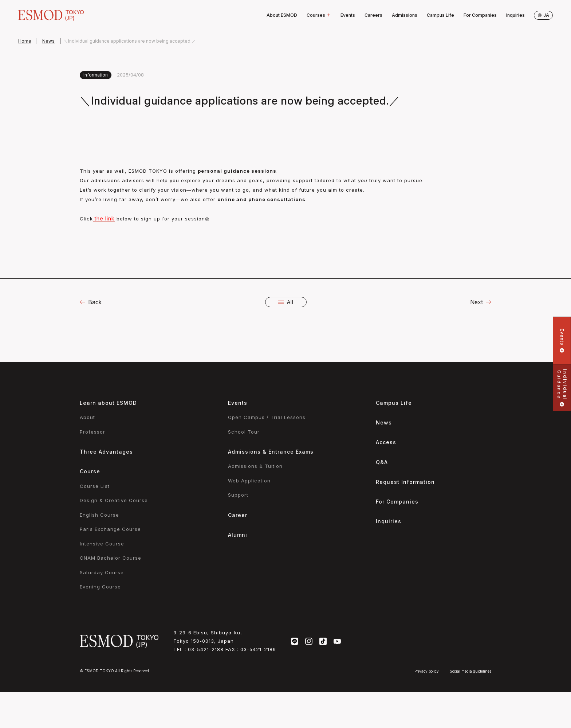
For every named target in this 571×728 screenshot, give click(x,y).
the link (104, 218)
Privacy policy (427, 671)
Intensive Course (102, 544)
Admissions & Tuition (255, 466)
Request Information (405, 482)
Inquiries (515, 15)
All (286, 302)
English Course (99, 515)
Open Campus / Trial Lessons (267, 417)
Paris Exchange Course (110, 529)
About (87, 417)
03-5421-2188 (206, 649)
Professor (92, 432)
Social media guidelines (470, 671)
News (48, 41)
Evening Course (100, 587)
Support (238, 495)
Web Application (249, 481)
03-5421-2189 (258, 649)
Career (238, 515)
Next (477, 302)
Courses (319, 15)
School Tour (244, 432)
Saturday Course (102, 572)
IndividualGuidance (562, 388)
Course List (95, 486)
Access (386, 442)
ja (544, 15)
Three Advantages (106, 452)
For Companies (480, 15)
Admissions (405, 15)
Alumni (238, 535)
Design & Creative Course (114, 500)
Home (25, 41)
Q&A (382, 462)
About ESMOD (282, 15)
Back (95, 302)
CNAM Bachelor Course (111, 558)
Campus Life (440, 15)
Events (348, 15)
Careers (373, 15)
